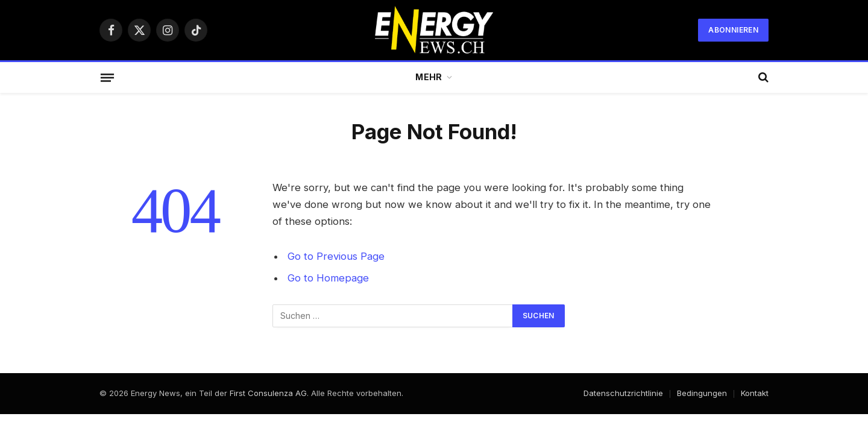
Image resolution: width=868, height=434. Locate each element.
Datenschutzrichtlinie (623, 393)
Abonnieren (733, 30)
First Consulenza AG (268, 393)
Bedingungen (702, 393)
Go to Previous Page (336, 256)
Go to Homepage (328, 278)
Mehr (429, 77)
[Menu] (107, 77)
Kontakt (755, 393)
